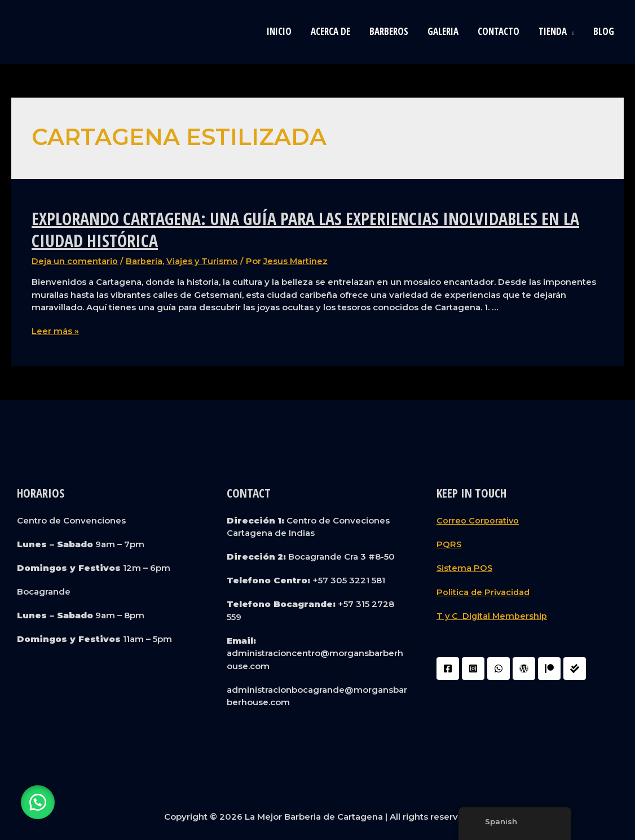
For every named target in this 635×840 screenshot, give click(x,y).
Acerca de (330, 31)
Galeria (443, 31)
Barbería (144, 261)
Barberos (389, 31)
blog (604, 31)
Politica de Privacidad (484, 591)
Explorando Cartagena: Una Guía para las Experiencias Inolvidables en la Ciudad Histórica (305, 230)
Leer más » (55, 331)
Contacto (499, 31)
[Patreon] (549, 667)
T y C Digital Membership (493, 615)
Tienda (553, 31)
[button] (39, 801)
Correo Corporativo (478, 520)
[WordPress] (524, 667)
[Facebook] (448, 667)
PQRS (449, 544)
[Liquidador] (575, 667)
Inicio (279, 31)
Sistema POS (465, 567)
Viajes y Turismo (202, 261)
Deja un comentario (75, 261)
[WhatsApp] (499, 667)
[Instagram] (473, 667)
